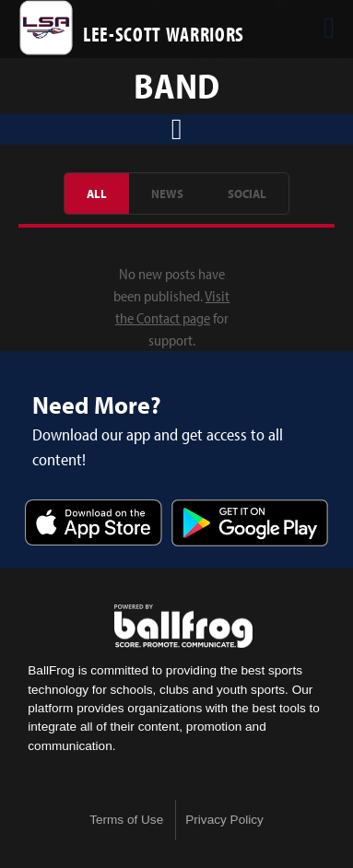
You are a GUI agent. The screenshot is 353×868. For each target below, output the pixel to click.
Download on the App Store (94, 524)
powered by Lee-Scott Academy (183, 627)
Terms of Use (126, 820)
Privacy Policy (224, 820)
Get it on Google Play (250, 524)
